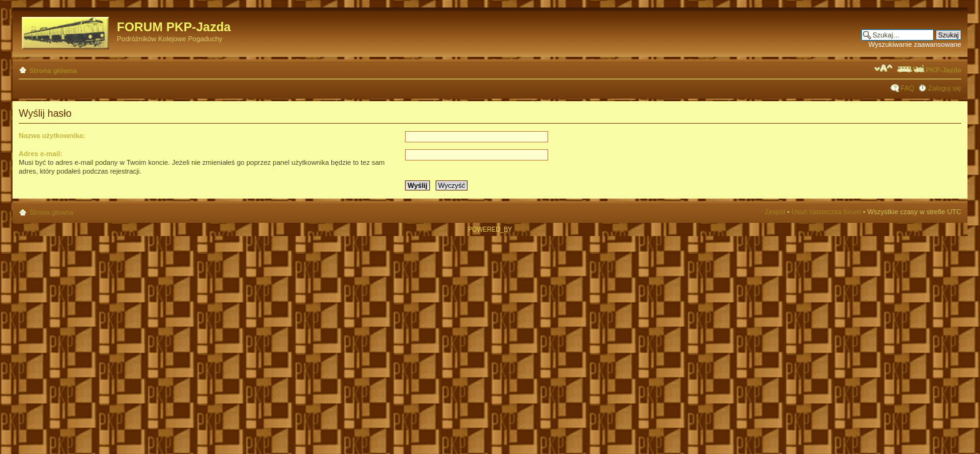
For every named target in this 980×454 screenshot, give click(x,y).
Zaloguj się (945, 88)
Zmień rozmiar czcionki (883, 68)
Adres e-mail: (41, 154)
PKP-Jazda (928, 70)
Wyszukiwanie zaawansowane (915, 44)
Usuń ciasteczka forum (826, 212)
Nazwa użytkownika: (52, 136)
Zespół (775, 212)
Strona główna (53, 71)
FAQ (907, 88)
